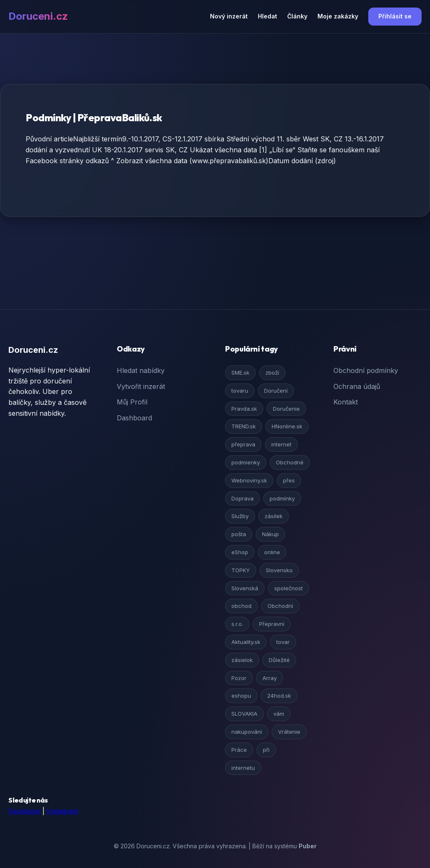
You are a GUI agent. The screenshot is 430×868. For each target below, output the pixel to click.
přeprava (243, 444)
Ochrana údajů (357, 386)
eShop (240, 552)
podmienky (246, 462)
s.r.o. (237, 624)
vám (279, 714)
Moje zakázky (338, 16)
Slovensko (279, 570)
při (266, 750)
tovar (283, 642)
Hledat (267, 16)
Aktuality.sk (246, 642)
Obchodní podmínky (366, 370)
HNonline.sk (287, 426)
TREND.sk (244, 426)
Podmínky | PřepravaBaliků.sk (94, 117)
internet (281, 444)
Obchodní (280, 606)
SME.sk (240, 373)
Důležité (279, 660)
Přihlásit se (395, 16)
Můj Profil (132, 402)
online (272, 552)
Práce (239, 750)
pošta (239, 534)
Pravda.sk (244, 409)
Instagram (63, 811)
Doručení (276, 391)
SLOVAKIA (244, 714)
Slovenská (245, 588)
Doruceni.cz (38, 16)
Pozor (239, 678)
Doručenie (286, 409)
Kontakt (346, 402)
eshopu (241, 696)
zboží (272, 373)
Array (270, 678)
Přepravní (272, 624)
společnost (288, 588)
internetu (243, 768)
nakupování (247, 732)
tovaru (240, 391)
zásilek (274, 516)
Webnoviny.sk (249, 480)
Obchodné (290, 462)
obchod (241, 606)
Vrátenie (289, 732)
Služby (240, 516)
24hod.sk (279, 696)
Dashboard (134, 418)
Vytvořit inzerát (141, 386)
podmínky (282, 498)
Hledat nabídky (141, 370)
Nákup (270, 534)
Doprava (243, 498)
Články (297, 16)
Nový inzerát (229, 16)
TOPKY (241, 570)
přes (289, 480)
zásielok (242, 660)
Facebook (24, 811)
